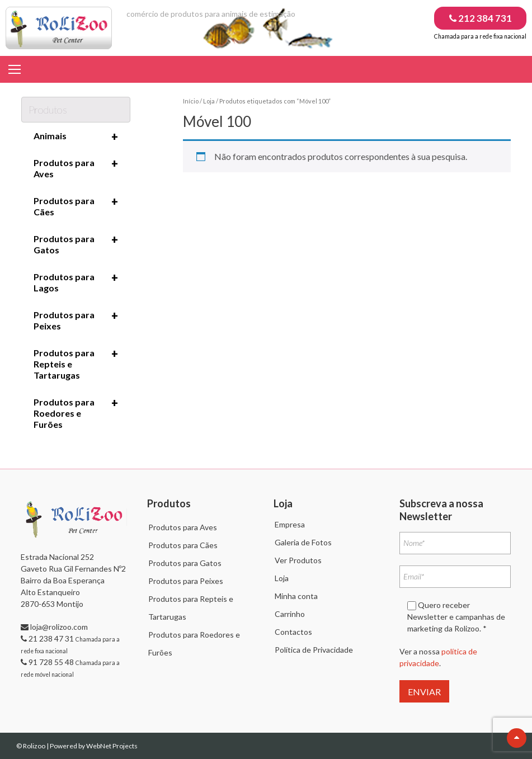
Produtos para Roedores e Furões (76, 413)
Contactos (293, 632)
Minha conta (296, 596)
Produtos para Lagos (76, 282)
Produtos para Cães (76, 206)
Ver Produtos (298, 560)
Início (191, 101)
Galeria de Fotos (303, 542)
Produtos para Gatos (76, 244)
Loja (209, 101)
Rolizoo (35, 746)
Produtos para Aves (76, 168)
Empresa (290, 524)
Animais (76, 136)
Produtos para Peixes (76, 320)
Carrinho (290, 614)
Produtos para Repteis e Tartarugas (76, 364)
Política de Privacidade (314, 650)
